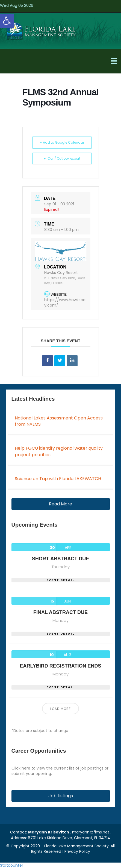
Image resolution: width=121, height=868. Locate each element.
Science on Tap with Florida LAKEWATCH (58, 479)
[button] (61, 504)
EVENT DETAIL (60, 580)
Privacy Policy (77, 851)
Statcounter (12, 865)
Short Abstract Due (60, 559)
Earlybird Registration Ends (60, 666)
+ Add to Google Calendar (62, 142)
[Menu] (114, 61)
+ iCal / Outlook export (62, 158)
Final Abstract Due (60, 612)
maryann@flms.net (91, 832)
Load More (60, 709)
